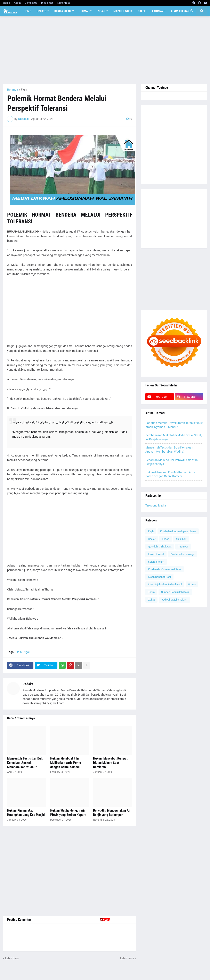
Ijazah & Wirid (156, 554)
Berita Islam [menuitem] (63, 11)
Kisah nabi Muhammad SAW (165, 569)
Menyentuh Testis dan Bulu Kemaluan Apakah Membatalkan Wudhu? (25, 763)
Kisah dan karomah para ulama (178, 531)
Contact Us (31, 3)
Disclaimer (47, 3)
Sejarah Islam (156, 562)
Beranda (13, 90)
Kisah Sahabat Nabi (159, 577)
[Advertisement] (105, 50)
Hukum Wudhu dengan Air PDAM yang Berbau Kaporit (68, 813)
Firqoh (166, 539)
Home (6, 3)
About (17, 3)
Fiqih (24, 90)
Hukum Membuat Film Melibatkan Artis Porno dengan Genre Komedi (66, 763)
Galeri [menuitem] (142, 11)
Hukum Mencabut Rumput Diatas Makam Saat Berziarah (110, 763)
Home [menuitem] (27, 11)
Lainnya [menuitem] (157, 11)
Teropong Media (156, 505)
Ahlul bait (181, 539)
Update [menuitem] (41, 11)
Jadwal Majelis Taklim (174, 600)
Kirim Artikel (64, 3)
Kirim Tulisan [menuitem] (180, 11)
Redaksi (29, 684)
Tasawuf (183, 547)
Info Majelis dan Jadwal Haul (165, 584)
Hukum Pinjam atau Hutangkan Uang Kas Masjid (26, 813)
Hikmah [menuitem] (85, 11)
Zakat (151, 600)
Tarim (151, 592)
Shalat (152, 539)
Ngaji (27, 652)
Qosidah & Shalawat (160, 547)
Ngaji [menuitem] (102, 11)
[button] (192, 11)
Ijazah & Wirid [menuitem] (123, 11)
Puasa (192, 584)
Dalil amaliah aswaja (182, 554)
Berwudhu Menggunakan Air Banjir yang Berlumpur (112, 813)
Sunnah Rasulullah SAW (175, 592)
